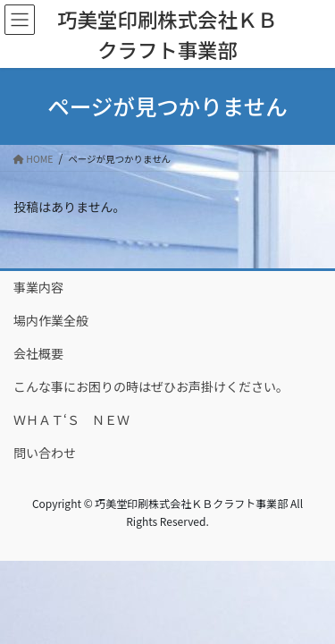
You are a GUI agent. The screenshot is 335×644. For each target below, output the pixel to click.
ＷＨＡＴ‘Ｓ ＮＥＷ (71, 419)
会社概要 (38, 353)
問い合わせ (45, 453)
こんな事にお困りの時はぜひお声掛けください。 (151, 386)
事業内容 (38, 287)
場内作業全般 (51, 320)
